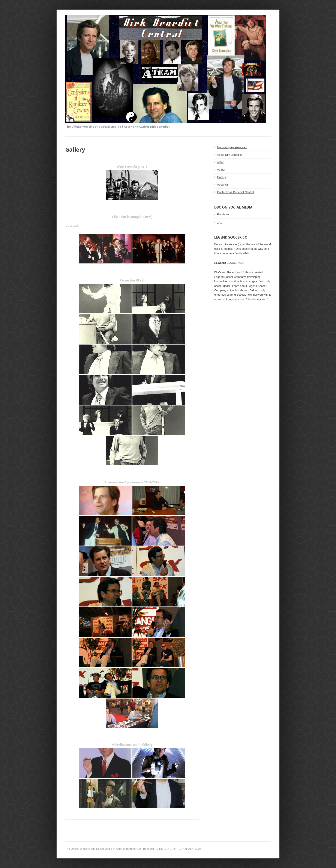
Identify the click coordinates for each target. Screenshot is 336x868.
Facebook (223, 214)
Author (221, 170)
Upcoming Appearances (232, 147)
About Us (223, 185)
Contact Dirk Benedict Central (235, 192)
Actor (220, 162)
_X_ (220, 222)
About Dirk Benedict (229, 155)
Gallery (221, 177)
